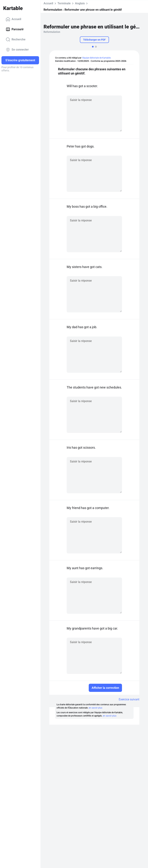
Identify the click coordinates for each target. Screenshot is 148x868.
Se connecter (17, 50)
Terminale (64, 3)
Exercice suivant (129, 699)
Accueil (13, 19)
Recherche (16, 40)
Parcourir (15, 29)
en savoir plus (96, 708)
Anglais (80, 3)
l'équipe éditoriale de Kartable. (96, 58)
